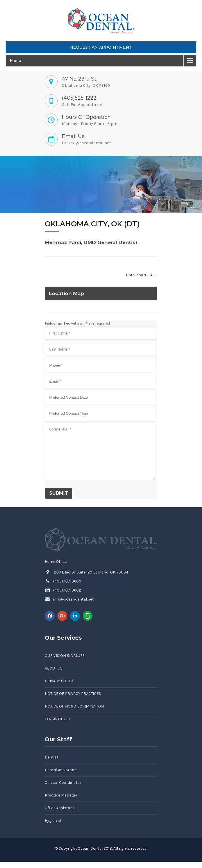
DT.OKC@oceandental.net (86, 143)
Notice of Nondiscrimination (74, 706)
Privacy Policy (59, 681)
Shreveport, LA (142, 275)
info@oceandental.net (73, 599)
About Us (54, 668)
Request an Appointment (101, 47)
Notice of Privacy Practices (73, 694)
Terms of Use (58, 719)
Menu (16, 60)
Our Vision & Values (65, 656)
